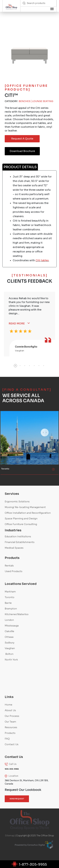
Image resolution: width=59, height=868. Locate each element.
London (9, 620)
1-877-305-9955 (30, 864)
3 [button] (25, 366)
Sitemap (10, 836)
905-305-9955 (12, 769)
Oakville (9, 631)
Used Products (14, 571)
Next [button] (52, 437)
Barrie (8, 603)
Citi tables (42, 260)
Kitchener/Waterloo (17, 614)
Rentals (9, 566)
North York (11, 660)
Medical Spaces (14, 548)
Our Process (12, 716)
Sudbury (10, 643)
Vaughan (10, 648)
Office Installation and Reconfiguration (28, 513)
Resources (11, 727)
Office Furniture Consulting (21, 524)
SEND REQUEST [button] (17, 799)
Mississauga (12, 626)
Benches (25, 101)
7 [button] (44, 366)
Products (10, 733)
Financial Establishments (20, 542)
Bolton (9, 654)
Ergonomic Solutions (17, 501)
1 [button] (15, 366)
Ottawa (9, 637)
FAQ (7, 739)
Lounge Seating (43, 101)
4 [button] (30, 366)
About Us (10, 710)
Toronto (10, 597)
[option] (29, 324)
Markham (10, 592)
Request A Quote (22, 139)
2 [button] (20, 366)
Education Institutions (18, 536)
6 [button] (39, 366)
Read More (17, 324)
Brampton (11, 609)
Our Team (10, 722)
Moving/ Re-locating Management (25, 507)
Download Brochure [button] (22, 151)
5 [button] (34, 366)
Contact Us (12, 744)
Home (8, 705)
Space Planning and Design (21, 518)
